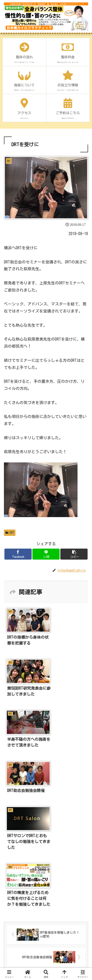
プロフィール (16, 904)
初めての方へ (16, 890)
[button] (74, 554)
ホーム (11, 864)
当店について (16, 877)
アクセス (12, 930)
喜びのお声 (14, 917)
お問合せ (12, 956)
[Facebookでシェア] (18, 554)
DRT (10, 533)
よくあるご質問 (17, 943)
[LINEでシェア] (46, 554)
